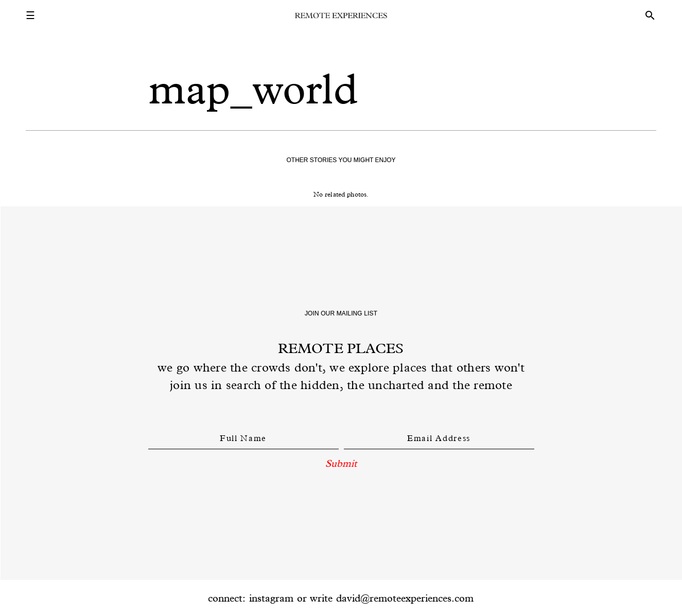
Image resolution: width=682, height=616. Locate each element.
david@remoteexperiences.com (405, 598)
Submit (341, 463)
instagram (271, 598)
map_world (253, 89)
